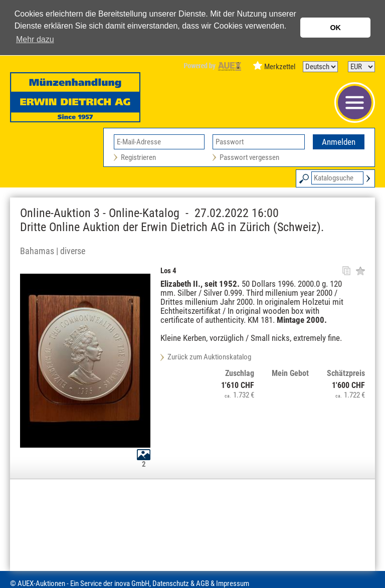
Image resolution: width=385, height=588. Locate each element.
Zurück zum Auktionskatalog (209, 357)
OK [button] (335, 28)
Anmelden (339, 142)
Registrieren (138, 157)
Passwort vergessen (249, 157)
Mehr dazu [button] (35, 39)
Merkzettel (280, 67)
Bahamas (37, 251)
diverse (73, 251)
